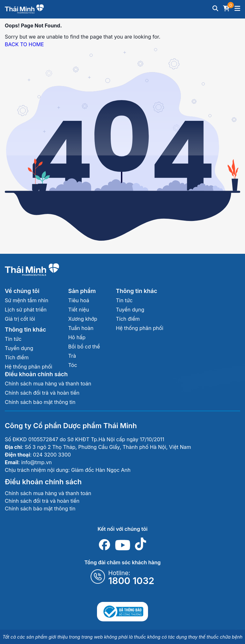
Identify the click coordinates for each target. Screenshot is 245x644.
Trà (72, 356)
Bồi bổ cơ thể (84, 347)
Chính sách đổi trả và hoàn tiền (42, 393)
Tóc (73, 365)
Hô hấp (77, 337)
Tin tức (13, 339)
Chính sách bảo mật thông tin (40, 402)
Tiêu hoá (79, 300)
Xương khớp (83, 319)
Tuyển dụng (19, 348)
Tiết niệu (79, 310)
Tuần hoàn (81, 328)
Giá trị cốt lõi (20, 319)
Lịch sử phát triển (26, 310)
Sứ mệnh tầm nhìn (27, 300)
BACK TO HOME (24, 44)
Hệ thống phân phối (29, 367)
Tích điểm (17, 357)
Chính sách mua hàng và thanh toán (48, 384)
